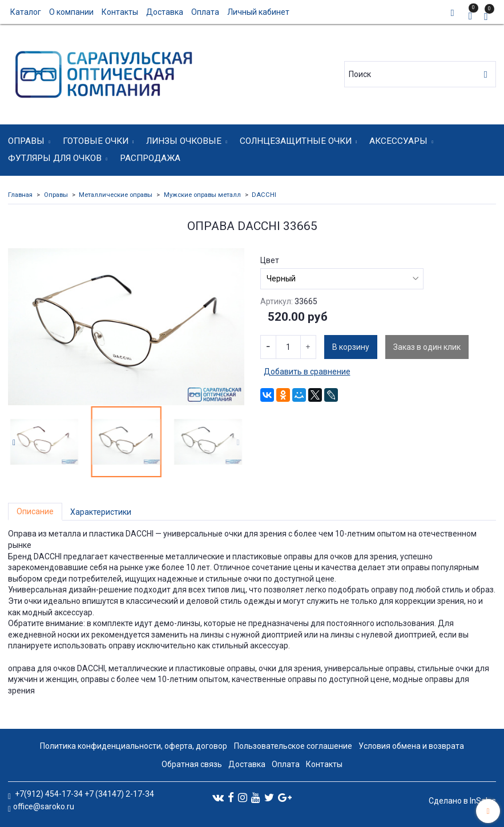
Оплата (205, 12)
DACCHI (264, 195)
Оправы (26, 141)
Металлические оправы (116, 195)
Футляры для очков (55, 158)
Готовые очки (96, 141)
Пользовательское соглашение (293, 746)
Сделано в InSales (462, 801)
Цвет (270, 260)
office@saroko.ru (44, 806)
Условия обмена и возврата (411, 746)
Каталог (26, 12)
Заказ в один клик (427, 347)
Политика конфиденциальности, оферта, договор (134, 746)
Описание (35, 511)
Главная (20, 195)
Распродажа (150, 158)
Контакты (120, 12)
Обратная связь (192, 764)
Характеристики (101, 512)
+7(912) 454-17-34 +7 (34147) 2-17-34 (84, 794)
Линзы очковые (184, 141)
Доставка (165, 12)
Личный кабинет (258, 12)
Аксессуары (398, 141)
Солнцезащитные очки (296, 141)
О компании (71, 12)
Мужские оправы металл (202, 195)
